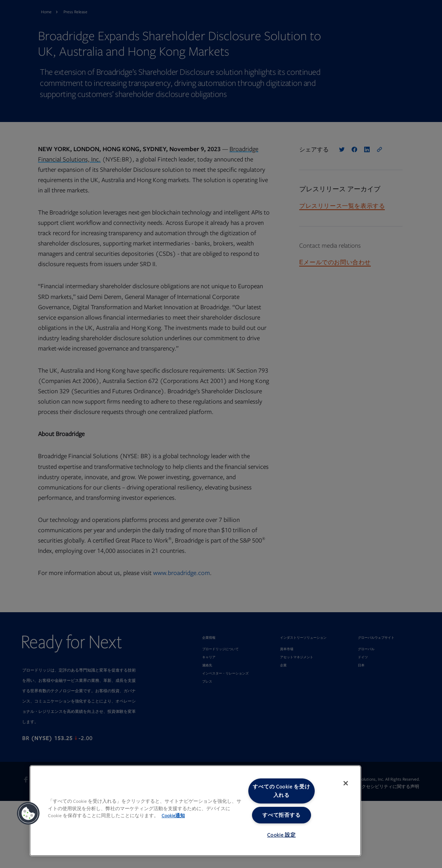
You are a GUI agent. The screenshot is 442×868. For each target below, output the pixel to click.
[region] (195, 811)
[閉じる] (346, 783)
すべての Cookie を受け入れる (281, 791)
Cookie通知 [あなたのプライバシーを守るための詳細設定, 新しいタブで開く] (173, 816)
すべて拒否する (281, 815)
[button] (28, 813)
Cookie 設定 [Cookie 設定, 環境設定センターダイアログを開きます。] (281, 835)
